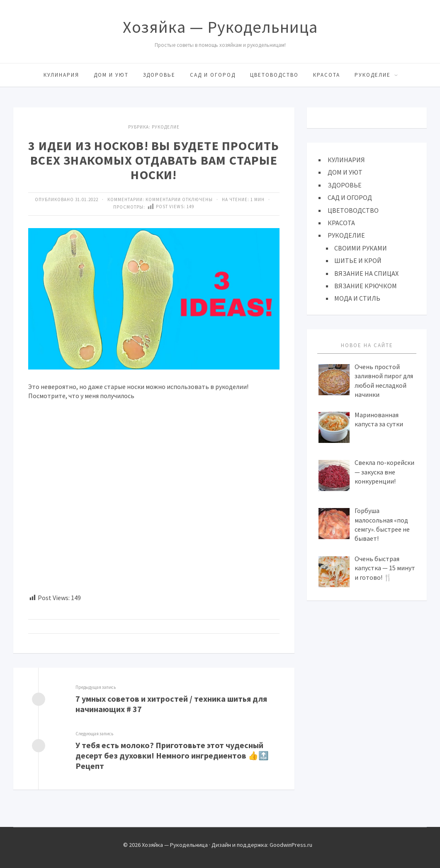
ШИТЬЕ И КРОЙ (358, 260)
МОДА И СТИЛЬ (357, 298)
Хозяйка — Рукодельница (220, 27)
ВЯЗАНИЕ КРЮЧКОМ (366, 286)
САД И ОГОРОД (213, 75)
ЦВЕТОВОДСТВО (274, 75)
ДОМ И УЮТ (111, 75)
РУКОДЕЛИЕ (373, 75)
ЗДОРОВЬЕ (159, 75)
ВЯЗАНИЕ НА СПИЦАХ (366, 273)
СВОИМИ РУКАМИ (361, 248)
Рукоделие (166, 127)
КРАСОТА (327, 75)
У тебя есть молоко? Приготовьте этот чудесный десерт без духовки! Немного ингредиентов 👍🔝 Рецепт (172, 755)
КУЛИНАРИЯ (61, 75)
